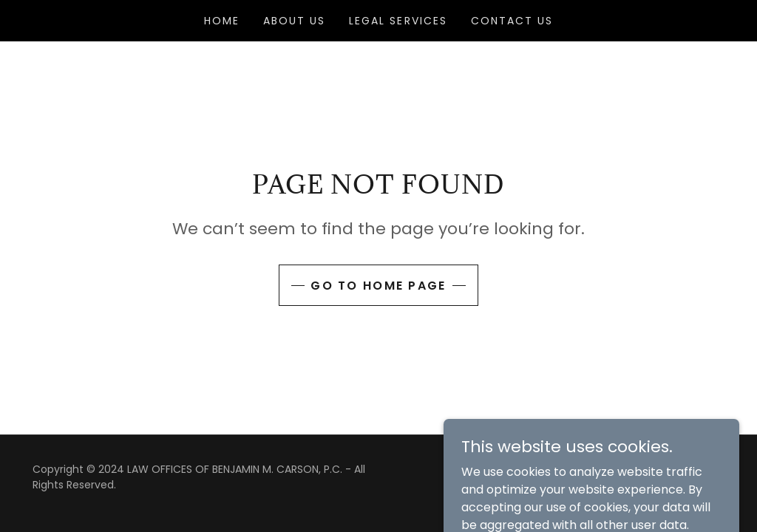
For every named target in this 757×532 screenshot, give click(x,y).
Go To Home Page (378, 286)
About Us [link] (294, 21)
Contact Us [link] (512, 21)
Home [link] (222, 21)
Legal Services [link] (398, 21)
